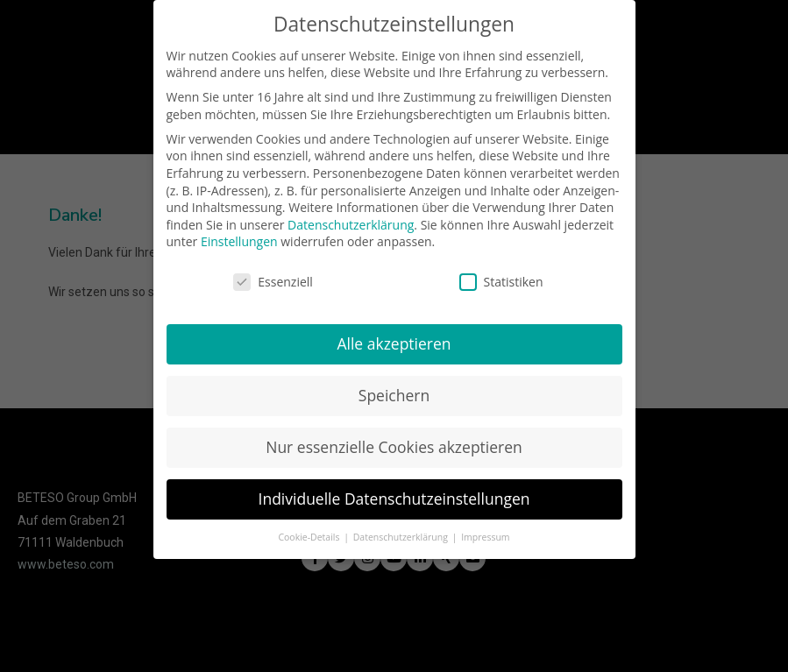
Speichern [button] (394, 391)
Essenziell (273, 277)
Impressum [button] (485, 533)
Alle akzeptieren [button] (394, 339)
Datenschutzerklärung (351, 220)
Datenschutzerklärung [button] (402, 533)
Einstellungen (239, 237)
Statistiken (501, 277)
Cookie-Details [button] (310, 533)
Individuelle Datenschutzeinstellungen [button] (394, 494)
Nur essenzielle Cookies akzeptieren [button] (394, 442)
